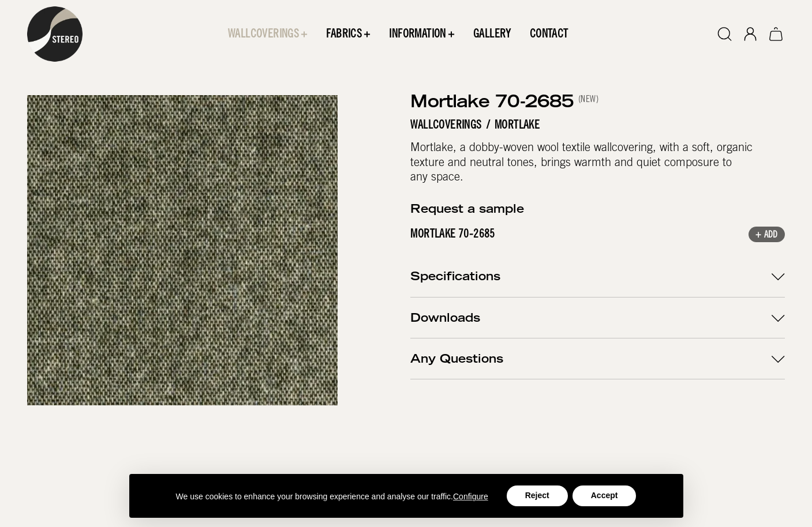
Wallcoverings (446, 126)
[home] (55, 34)
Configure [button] (471, 496)
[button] (268, 34)
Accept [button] (605, 495)
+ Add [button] (767, 236)
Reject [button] (537, 495)
